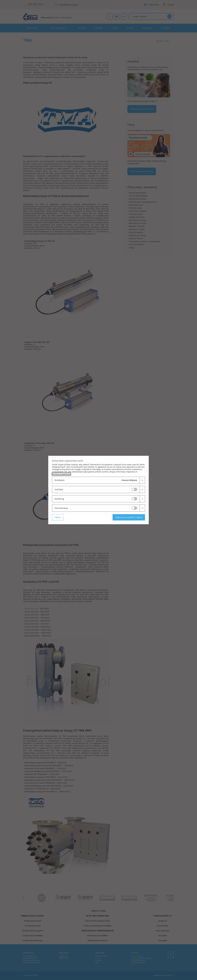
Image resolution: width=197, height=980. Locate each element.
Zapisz (58, 517)
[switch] (134, 489)
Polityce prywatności (61, 474)
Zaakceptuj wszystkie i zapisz (129, 517)
